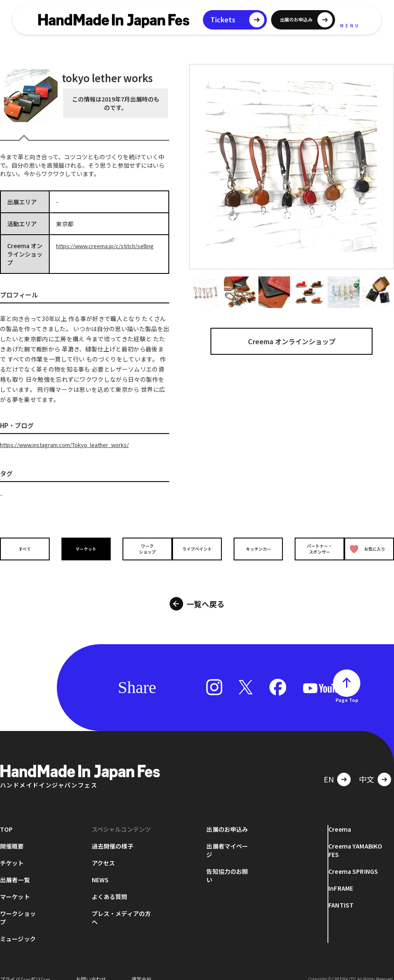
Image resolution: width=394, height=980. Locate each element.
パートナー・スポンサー (311, 548)
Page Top (347, 688)
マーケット (83, 548)
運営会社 (141, 967)
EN (329, 767)
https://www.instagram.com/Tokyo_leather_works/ (73, 444)
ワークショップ (140, 548)
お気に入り (368, 548)
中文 (367, 767)
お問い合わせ (91, 967)
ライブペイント (197, 548)
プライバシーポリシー (25, 967)
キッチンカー (254, 548)
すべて (25, 548)
